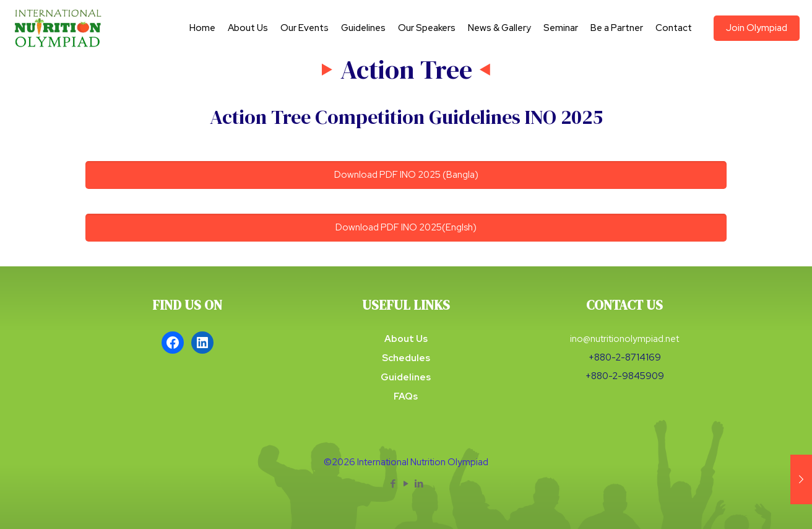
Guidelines (406, 377)
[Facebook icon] (393, 484)
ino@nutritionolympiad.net (624, 339)
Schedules (406, 358)
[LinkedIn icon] (419, 484)
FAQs (406, 396)
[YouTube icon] (406, 484)
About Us (406, 339)
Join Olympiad (757, 28)
